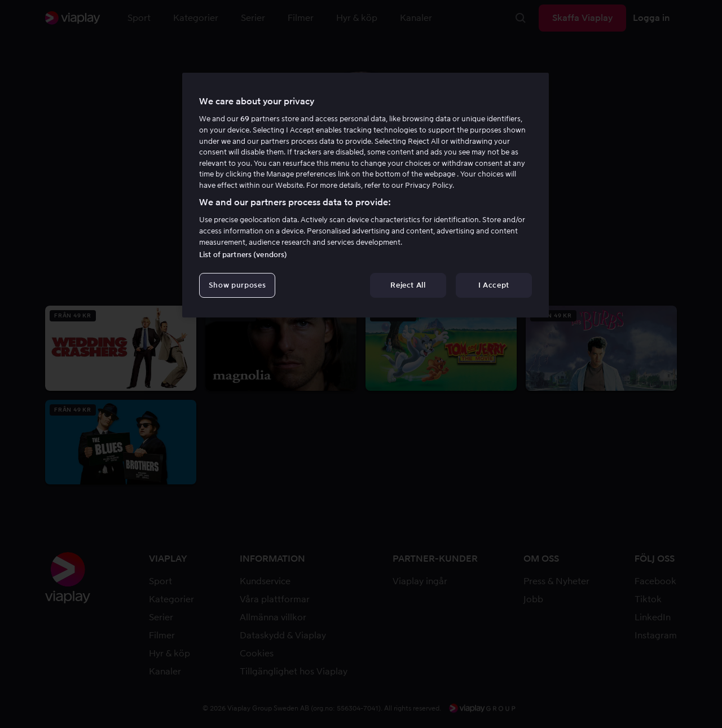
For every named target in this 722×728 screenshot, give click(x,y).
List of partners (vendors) (243, 255)
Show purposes (237, 285)
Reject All (408, 285)
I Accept (494, 285)
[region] (366, 195)
